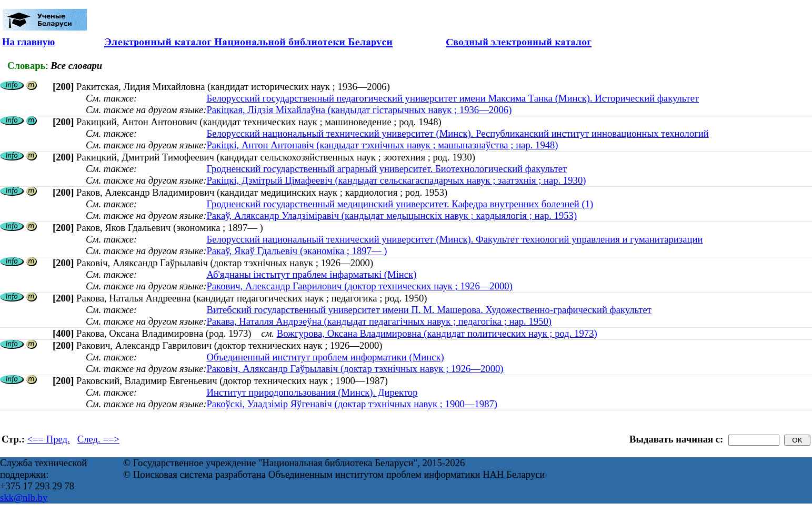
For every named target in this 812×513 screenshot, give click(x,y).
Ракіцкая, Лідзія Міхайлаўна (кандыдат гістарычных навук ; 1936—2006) (359, 110)
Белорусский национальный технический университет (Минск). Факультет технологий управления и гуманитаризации (454, 239)
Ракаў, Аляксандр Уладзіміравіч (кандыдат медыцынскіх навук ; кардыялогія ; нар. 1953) (392, 215)
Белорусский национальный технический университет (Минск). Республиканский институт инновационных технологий (457, 133)
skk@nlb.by (24, 497)
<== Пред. (49, 439)
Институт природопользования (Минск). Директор (312, 392)
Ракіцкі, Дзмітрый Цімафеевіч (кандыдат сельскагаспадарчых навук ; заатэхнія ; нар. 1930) (396, 180)
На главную (28, 42)
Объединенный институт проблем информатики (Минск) (325, 357)
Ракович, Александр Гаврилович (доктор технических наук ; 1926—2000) (359, 286)
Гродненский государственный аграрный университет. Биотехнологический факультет (387, 169)
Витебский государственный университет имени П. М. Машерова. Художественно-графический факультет (429, 310)
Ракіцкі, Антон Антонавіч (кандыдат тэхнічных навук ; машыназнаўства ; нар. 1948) (382, 145)
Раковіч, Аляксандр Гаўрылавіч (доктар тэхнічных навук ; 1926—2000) (355, 369)
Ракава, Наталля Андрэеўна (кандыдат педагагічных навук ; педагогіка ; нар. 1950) (379, 321)
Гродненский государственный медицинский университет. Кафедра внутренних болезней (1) (400, 204)
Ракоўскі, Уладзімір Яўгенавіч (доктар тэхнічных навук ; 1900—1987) (352, 404)
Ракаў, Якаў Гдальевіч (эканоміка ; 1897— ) (297, 251)
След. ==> (98, 439)
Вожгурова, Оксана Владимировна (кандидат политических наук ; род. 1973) (437, 333)
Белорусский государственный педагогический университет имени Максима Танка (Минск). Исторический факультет (453, 98)
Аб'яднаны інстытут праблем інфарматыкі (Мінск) (311, 274)
